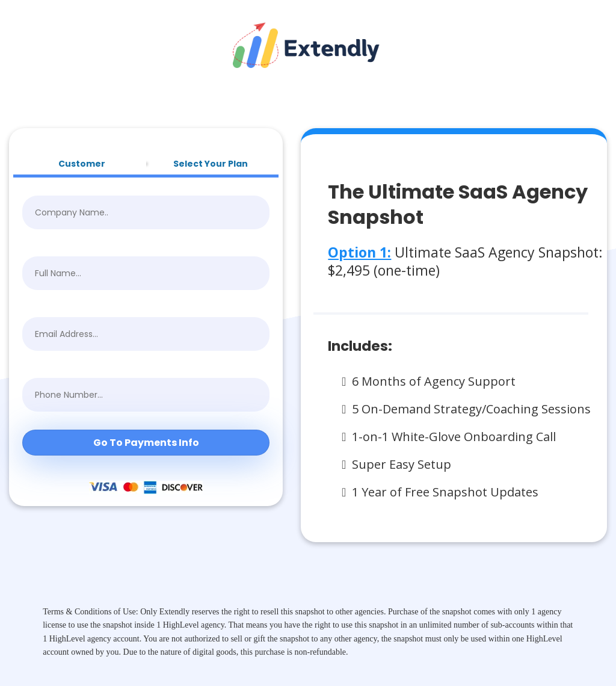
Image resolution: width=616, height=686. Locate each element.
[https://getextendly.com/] (308, 45)
